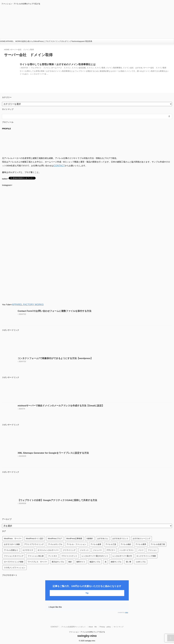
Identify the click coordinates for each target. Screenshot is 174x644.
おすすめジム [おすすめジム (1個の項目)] (103, 538)
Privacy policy (105, 626)
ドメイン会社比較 (75, 68)
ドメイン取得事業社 (108, 68)
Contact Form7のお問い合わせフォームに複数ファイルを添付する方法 (50, 310)
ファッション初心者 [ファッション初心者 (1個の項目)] (36, 555)
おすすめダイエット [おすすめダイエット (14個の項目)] (120, 538)
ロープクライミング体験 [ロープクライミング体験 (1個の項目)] (14, 561)
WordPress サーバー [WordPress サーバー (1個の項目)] (13, 538)
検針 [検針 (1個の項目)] (70, 561)
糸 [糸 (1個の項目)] (106, 561)
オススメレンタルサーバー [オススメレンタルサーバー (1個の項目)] (48, 550)
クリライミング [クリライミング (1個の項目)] (69, 550)
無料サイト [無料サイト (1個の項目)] (81, 561)
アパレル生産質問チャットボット (74, 626)
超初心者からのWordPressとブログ (36, 41)
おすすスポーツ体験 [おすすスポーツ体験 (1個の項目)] (12, 544)
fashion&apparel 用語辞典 (82, 41)
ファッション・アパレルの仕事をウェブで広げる (87, 631)
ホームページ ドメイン (59, 68)
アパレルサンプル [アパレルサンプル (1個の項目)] (55, 544)
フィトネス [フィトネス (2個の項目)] (53, 555)
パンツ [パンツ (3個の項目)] (141, 550)
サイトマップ (119, 626)
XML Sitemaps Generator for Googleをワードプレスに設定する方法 (49, 452)
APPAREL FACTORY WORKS (26, 304)
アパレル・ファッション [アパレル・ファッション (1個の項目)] (76, 544)
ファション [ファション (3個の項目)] (152, 550)
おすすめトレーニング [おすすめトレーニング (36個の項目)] (142, 538)
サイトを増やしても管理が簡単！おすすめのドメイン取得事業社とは (53, 65)
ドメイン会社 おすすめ (125, 68)
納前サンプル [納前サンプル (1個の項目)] (116, 561)
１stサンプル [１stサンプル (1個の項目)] (141, 561)
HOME (3, 41)
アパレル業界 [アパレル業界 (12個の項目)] (141, 544)
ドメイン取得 (95, 68)
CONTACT (58, 165)
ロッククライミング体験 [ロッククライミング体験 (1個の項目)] (146, 555)
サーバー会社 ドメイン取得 (146, 68)
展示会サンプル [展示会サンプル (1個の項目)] (58, 561)
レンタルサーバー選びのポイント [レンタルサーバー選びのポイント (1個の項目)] (95, 555)
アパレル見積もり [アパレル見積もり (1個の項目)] (11, 550)
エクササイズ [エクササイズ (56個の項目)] (28, 550)
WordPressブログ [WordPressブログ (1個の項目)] (55, 538)
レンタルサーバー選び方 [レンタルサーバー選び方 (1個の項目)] (122, 555)
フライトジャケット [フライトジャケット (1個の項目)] (69, 555)
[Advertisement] (84, 344)
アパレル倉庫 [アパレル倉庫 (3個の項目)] (96, 544)
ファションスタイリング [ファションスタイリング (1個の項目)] (14, 555)
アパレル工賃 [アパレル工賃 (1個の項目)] (111, 544)
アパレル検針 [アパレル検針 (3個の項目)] (126, 544)
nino (127, 612)
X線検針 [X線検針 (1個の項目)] (90, 538)
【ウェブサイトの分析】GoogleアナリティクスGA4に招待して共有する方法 (53, 500)
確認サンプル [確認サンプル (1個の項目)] (95, 561)
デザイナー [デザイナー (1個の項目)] (111, 550)
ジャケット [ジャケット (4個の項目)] (84, 550)
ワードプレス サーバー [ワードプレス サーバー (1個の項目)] (37, 561)
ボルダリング (66, 41)
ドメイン (86, 68)
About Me (93, 626)
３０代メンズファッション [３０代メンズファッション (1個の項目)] (15, 567)
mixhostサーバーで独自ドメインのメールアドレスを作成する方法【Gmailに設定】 (56, 405)
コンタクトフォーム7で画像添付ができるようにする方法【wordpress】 (51, 358)
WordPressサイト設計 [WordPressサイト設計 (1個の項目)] (35, 538)
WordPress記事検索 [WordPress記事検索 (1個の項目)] (74, 538)
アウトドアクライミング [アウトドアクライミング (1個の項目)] (34, 544)
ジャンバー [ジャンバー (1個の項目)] (98, 550)
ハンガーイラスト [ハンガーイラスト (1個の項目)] (127, 550)
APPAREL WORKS (14, 41)
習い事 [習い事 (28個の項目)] (129, 561)
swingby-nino (87, 635)
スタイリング (56, 41)
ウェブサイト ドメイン (40, 68)
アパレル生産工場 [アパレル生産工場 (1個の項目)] (158, 544)
